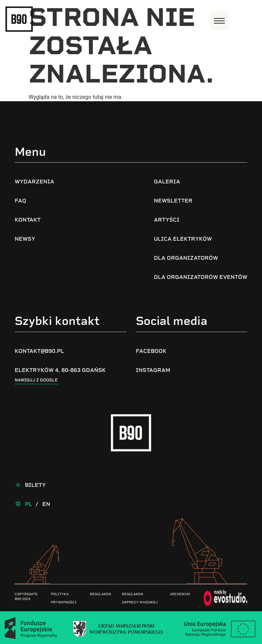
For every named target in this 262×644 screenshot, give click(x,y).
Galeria (167, 182)
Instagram (153, 370)
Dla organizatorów (186, 258)
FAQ (20, 201)
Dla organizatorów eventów (201, 277)
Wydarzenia (34, 182)
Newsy (25, 239)
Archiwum (180, 594)
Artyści (167, 220)
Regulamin (100, 594)
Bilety (35, 485)
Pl (28, 504)
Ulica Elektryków (183, 239)
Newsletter (173, 201)
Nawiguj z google (36, 380)
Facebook (151, 351)
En (46, 504)
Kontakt (28, 220)
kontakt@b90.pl (39, 351)
